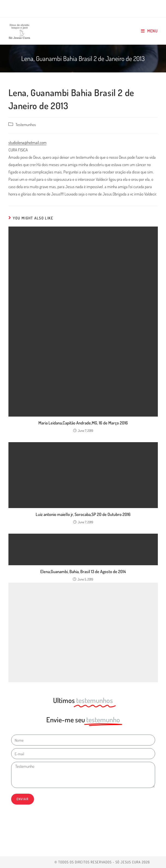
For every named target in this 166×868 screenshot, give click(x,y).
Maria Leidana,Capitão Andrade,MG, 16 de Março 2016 (83, 423)
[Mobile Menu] (149, 31)
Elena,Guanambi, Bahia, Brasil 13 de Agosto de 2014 (83, 571)
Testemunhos (26, 124)
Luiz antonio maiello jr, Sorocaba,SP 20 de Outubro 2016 (83, 514)
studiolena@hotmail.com (27, 143)
